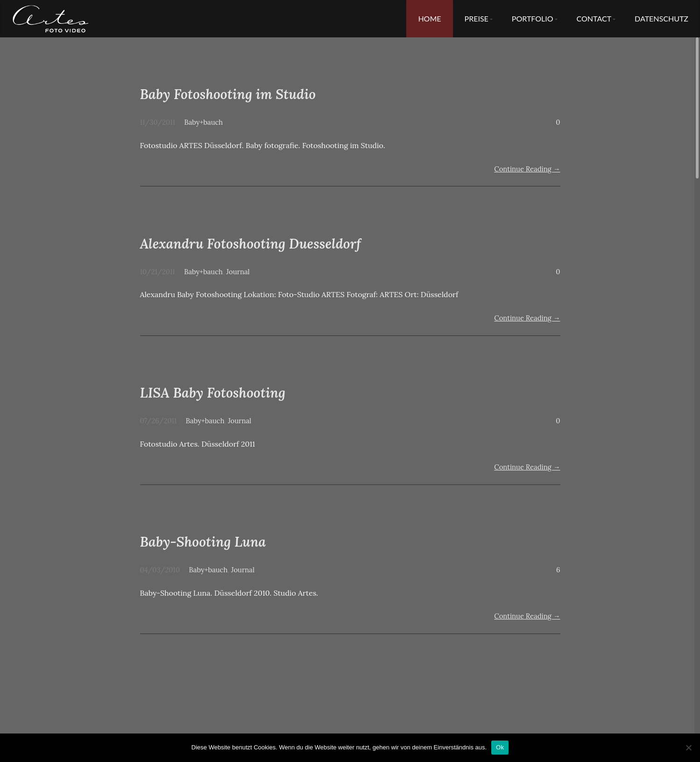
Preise (477, 18)
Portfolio (533, 18)
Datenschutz (661, 18)
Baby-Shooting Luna (203, 542)
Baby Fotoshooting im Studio (228, 94)
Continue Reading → (527, 169)
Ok (500, 747)
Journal (238, 272)
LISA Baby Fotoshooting (213, 393)
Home (429, 18)
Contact (594, 18)
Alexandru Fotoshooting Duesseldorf (251, 244)
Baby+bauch (204, 122)
